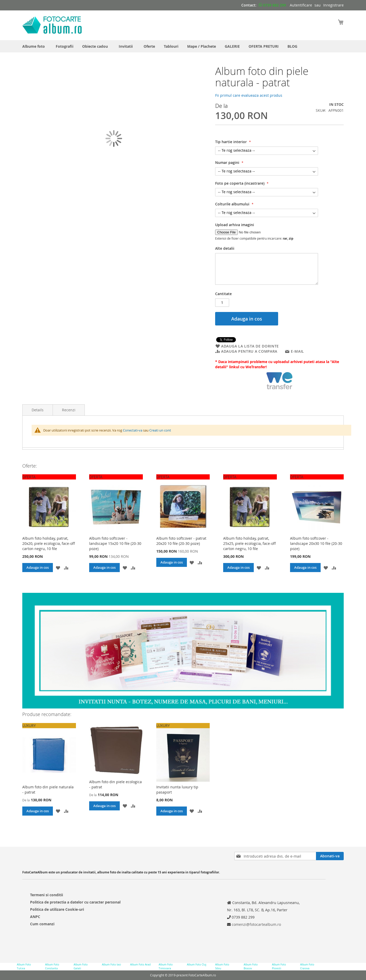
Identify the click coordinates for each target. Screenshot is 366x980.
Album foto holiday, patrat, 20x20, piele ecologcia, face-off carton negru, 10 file (49, 543)
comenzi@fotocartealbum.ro (256, 924)
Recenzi (69, 410)
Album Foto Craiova (307, 966)
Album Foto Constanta (52, 966)
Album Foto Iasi (111, 965)
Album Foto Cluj (197, 965)
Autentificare (301, 5)
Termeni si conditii (47, 895)
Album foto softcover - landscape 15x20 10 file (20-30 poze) (115, 543)
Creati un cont (160, 430)
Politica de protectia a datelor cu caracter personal (75, 902)
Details (38, 410)
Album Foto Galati (81, 966)
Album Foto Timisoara (166, 966)
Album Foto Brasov (251, 966)
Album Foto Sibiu (222, 966)
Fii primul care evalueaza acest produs (249, 95)
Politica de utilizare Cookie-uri (57, 909)
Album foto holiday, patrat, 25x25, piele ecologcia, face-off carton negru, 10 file (249, 543)
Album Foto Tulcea (24, 966)
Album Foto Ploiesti (279, 966)
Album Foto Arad (140, 965)
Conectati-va (133, 430)
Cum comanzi (42, 924)
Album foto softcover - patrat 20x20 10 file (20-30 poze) (181, 541)
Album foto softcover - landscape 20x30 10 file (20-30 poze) (316, 543)
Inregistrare (333, 5)
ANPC (35, 917)
